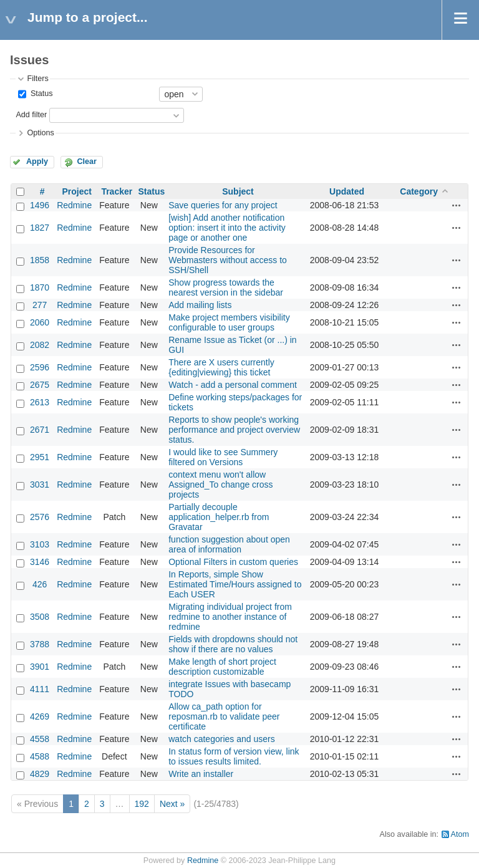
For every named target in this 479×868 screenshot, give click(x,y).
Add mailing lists (200, 305)
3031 (40, 485)
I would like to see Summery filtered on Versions (223, 457)
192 (142, 804)
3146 (40, 562)
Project (76, 191)
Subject (238, 191)
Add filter (31, 115)
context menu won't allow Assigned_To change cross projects (220, 485)
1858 (40, 260)
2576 (40, 517)
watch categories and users (221, 739)
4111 (40, 689)
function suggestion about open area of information (229, 544)
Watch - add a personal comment (233, 385)
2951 (40, 457)
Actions (457, 205)
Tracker (117, 191)
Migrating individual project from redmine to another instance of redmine (230, 617)
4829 (40, 774)
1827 (40, 228)
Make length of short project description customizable (222, 667)
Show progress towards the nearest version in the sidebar (226, 287)
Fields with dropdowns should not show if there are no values (233, 644)
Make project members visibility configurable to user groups (229, 322)
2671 (40, 430)
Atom (460, 834)
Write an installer (201, 774)
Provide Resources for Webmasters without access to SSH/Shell (228, 260)
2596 (40, 367)
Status (40, 94)
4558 (40, 739)
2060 (40, 322)
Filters (37, 79)
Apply (37, 162)
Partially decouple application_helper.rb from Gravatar (219, 517)
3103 (40, 544)
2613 (40, 402)
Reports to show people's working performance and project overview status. (234, 430)
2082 (40, 345)
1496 (40, 205)
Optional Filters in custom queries (233, 562)
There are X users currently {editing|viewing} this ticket (221, 367)
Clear (87, 162)
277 (40, 305)
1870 (40, 287)
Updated (347, 191)
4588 (40, 756)
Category (419, 191)
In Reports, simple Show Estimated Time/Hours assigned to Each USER (235, 584)
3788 (40, 644)
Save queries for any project (223, 205)
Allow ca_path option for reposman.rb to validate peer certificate (224, 716)
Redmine (74, 205)
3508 (40, 617)
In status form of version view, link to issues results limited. (234, 756)
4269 (40, 716)
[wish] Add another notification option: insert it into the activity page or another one (227, 228)
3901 (40, 667)
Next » (172, 804)
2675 (40, 385)
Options (40, 133)
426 (40, 584)
